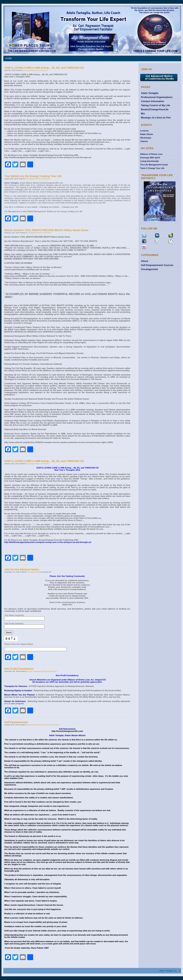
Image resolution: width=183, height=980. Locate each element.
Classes (144, 141)
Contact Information (153, 101)
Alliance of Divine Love (151, 154)
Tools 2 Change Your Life (152, 168)
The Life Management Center (154, 165)
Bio (143, 113)
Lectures (144, 131)
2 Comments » (55, 725)
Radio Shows (147, 134)
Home (9, 58)
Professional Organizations (157, 97)
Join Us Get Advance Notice (22, 569)
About (30, 671)
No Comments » (42, 70)
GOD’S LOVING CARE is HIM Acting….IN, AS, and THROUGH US (44, 68)
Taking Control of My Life (155, 105)
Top (175, 971)
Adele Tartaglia (150, 93)
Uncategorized (29, 70)
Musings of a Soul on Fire (156, 118)
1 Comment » (44, 464)
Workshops (146, 138)
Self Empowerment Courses (37, 725)
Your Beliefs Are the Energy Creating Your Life (33, 176)
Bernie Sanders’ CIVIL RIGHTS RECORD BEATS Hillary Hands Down (46, 230)
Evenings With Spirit (150, 158)
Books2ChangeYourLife (155, 109)
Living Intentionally (149, 161)
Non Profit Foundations (19, 669)
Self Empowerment (16, 722)
